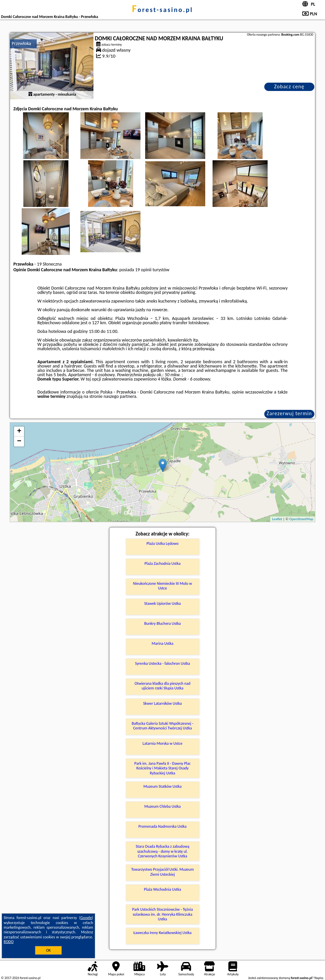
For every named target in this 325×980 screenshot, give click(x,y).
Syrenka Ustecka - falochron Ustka (162, 663)
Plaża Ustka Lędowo (162, 543)
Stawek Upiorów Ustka (162, 603)
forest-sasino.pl (162, 10)
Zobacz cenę (289, 86)
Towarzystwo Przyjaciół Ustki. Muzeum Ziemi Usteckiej (162, 872)
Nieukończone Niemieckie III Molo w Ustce (163, 586)
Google (86, 918)
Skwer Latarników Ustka (162, 703)
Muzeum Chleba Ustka (162, 806)
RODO (9, 942)
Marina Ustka (162, 643)
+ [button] (19, 432)
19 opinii (143, 270)
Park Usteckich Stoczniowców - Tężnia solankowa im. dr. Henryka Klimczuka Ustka (162, 914)
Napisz (319, 978)
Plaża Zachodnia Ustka (162, 563)
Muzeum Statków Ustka (163, 786)
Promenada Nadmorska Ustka (162, 826)
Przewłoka (21, 43)
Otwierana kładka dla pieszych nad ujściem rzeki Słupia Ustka (162, 686)
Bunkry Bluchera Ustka (162, 623)
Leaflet (277, 519)
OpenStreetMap (301, 519)
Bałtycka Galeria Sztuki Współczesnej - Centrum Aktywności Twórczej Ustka (163, 726)
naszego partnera (120, 396)
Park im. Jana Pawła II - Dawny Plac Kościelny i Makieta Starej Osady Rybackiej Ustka (163, 768)
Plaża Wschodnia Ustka (162, 889)
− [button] (19, 442)
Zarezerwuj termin (289, 413)
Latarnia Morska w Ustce (162, 743)
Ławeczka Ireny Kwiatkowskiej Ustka (162, 933)
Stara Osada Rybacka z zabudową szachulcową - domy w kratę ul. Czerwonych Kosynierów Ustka (163, 851)
